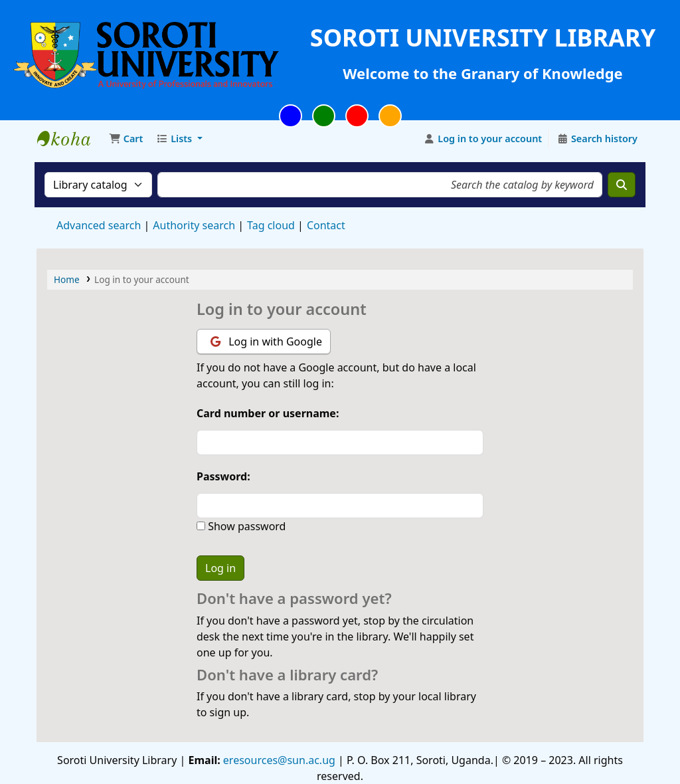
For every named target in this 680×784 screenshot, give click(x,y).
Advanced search (99, 225)
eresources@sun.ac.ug (278, 760)
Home (67, 279)
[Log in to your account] (483, 139)
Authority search (194, 225)
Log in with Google (266, 342)
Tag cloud (271, 225)
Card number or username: (268, 413)
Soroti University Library (70, 139)
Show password (245, 526)
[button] (126, 139)
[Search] (622, 185)
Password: (223, 476)
